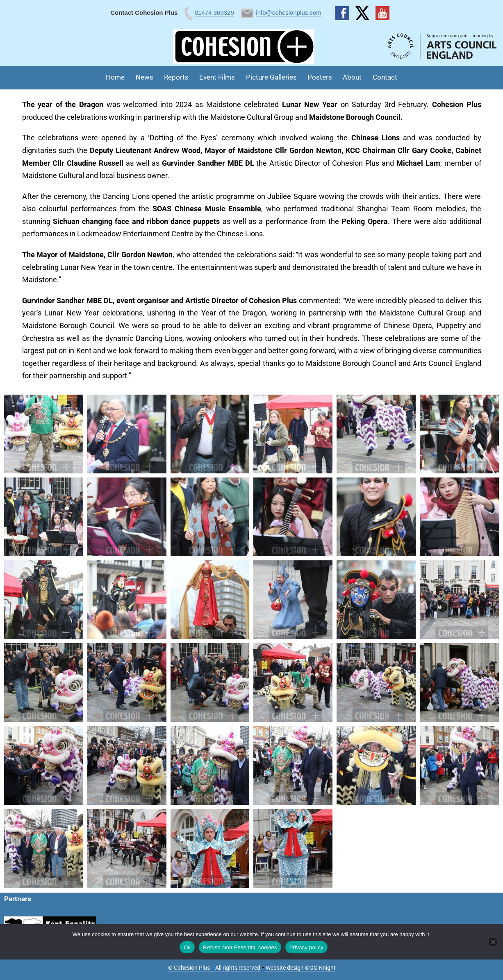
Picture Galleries (271, 77)
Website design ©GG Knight (301, 968)
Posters (320, 77)
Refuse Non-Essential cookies (240, 947)
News (145, 77)
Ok (187, 947)
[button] (44, 434)
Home (115, 77)
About (352, 77)
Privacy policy (306, 947)
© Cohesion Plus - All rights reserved (214, 968)
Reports (176, 77)
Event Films (217, 77)
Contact (385, 77)
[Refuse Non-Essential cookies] (493, 942)
